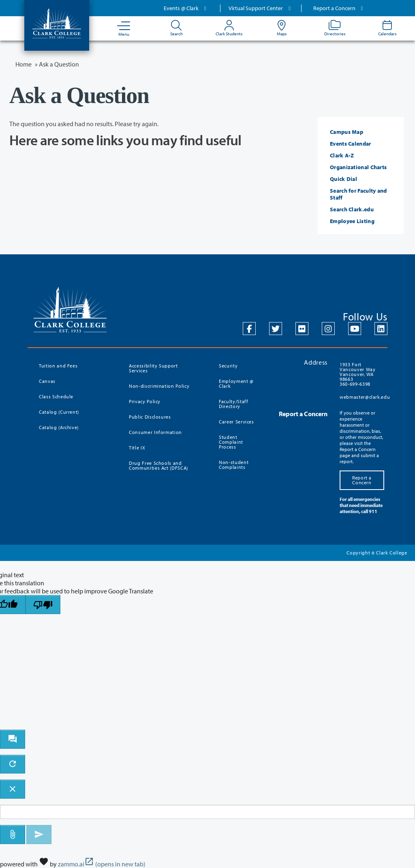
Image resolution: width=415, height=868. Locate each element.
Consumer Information (155, 432)
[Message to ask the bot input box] (207, 812)
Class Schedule (56, 396)
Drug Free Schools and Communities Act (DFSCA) (158, 465)
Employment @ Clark (236, 384)
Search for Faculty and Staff (358, 194)
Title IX (137, 448)
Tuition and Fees (58, 366)
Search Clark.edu (352, 209)
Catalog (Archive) (59, 427)
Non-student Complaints (234, 465)
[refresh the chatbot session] (13, 764)
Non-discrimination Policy (159, 386)
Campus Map (347, 132)
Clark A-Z (342, 155)
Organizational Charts (358, 167)
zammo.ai (102, 864)
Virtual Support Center (261, 8)
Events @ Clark (186, 8)
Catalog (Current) (59, 412)
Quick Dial (343, 179)
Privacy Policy (145, 401)
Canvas (47, 381)
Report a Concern (339, 8)
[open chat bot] (13, 739)
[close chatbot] (13, 789)
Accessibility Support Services (153, 368)
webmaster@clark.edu (365, 397)
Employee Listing (352, 221)
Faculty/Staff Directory (233, 404)
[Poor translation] (43, 605)
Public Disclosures (150, 417)
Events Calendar (351, 144)
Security (228, 366)
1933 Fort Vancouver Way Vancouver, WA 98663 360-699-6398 (357, 374)
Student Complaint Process (231, 442)
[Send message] (39, 835)
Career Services (236, 422)
